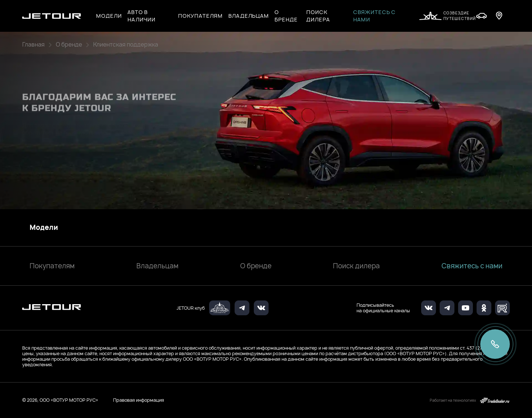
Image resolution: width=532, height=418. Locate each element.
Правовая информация (139, 400)
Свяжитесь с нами (374, 16)
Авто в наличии (142, 16)
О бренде (256, 266)
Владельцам (157, 266)
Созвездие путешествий (448, 16)
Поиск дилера (318, 16)
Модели (44, 228)
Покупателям (52, 266)
